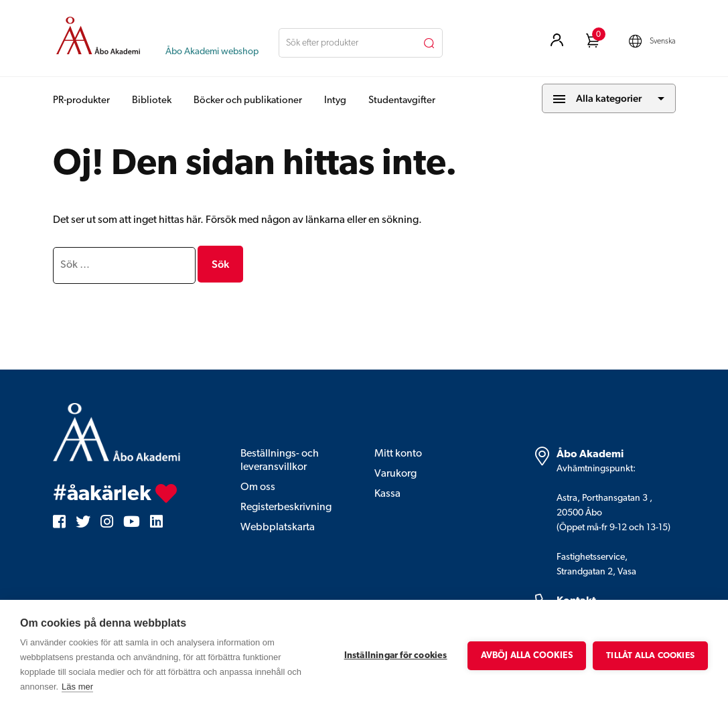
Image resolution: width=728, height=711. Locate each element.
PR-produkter (81, 101)
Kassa (387, 494)
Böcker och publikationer (248, 101)
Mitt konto (398, 454)
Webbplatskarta (278, 528)
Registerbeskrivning (286, 507)
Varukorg (395, 474)
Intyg (335, 101)
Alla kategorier (609, 98)
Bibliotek (152, 101)
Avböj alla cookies (527, 656)
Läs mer (77, 687)
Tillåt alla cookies (650, 656)
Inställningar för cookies (396, 656)
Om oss (258, 487)
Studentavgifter (402, 101)
